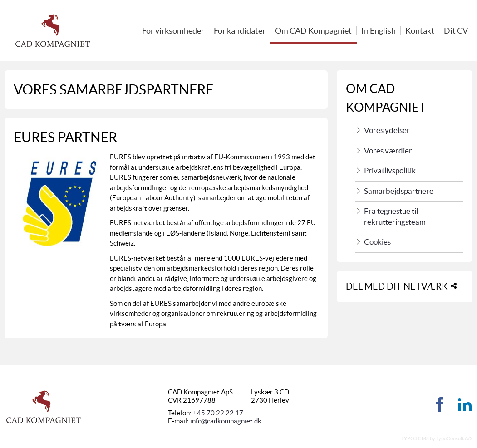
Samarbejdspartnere (399, 191)
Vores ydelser (387, 130)
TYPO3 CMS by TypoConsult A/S (437, 438)
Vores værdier (388, 151)
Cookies (377, 242)
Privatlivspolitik (390, 171)
